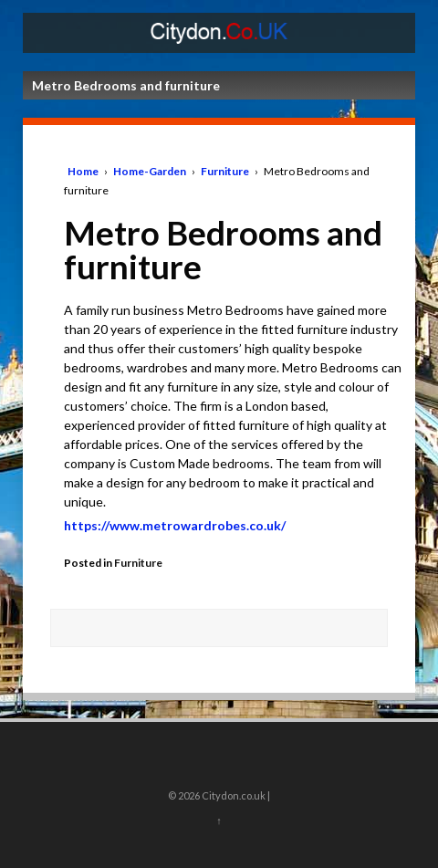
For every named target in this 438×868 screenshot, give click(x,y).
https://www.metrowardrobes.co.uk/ (175, 525)
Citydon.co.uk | (235, 795)
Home (83, 171)
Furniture (225, 171)
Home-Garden (150, 171)
